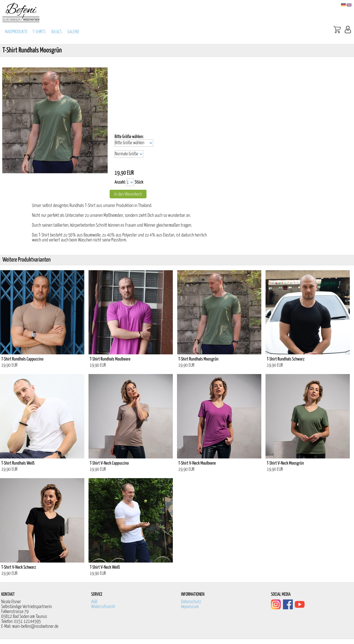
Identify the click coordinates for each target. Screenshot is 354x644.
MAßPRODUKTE (16, 32)
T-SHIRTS (39, 32)
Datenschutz (191, 602)
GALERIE (74, 32)
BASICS (57, 32)
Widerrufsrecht (103, 607)
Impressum (190, 607)
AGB (94, 602)
